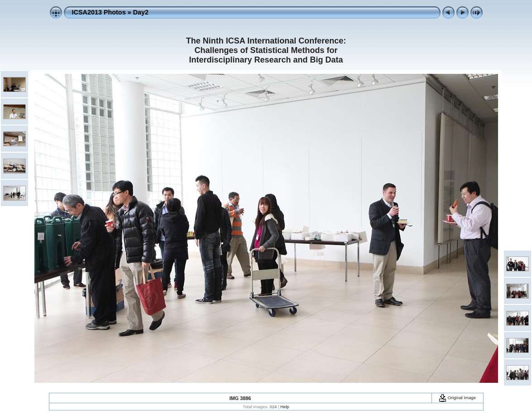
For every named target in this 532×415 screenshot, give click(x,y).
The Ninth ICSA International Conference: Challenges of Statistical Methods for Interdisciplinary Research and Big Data (266, 50)
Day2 (141, 12)
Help (285, 407)
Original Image (457, 398)
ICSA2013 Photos (99, 12)
